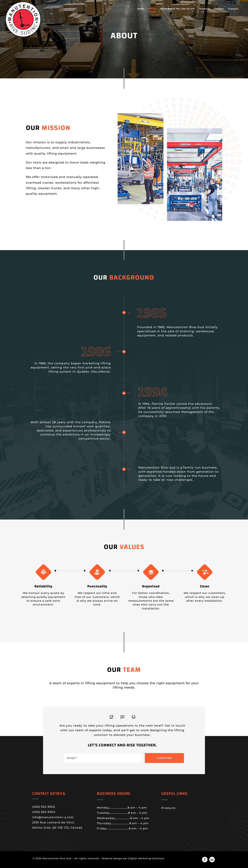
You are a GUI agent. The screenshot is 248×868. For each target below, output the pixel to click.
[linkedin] (212, 860)
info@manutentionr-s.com (53, 817)
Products (168, 808)
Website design (112, 858)
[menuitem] (233, 9)
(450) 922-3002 (44, 807)
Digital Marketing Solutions (146, 858)
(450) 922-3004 (44, 812)
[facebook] (205, 860)
